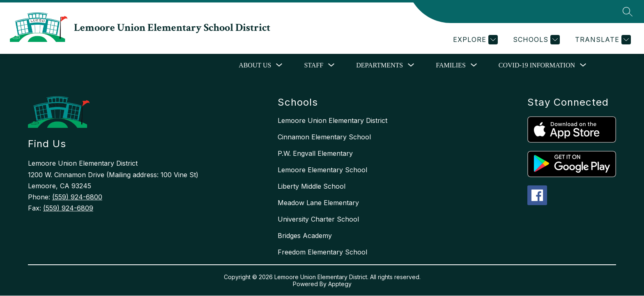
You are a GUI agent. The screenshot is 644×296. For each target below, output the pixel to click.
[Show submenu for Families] (451, 65)
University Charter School (318, 219)
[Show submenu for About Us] (255, 65)
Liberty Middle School (312, 186)
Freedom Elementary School (322, 252)
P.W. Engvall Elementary (315, 153)
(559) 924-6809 (68, 208)
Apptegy (340, 284)
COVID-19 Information (537, 65)
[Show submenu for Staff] (314, 65)
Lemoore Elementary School (322, 170)
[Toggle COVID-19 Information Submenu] (583, 65)
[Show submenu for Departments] (379, 65)
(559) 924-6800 (77, 197)
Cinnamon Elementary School (324, 137)
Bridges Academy (305, 236)
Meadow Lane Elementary (318, 203)
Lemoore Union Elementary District (332, 120)
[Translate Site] (602, 40)
